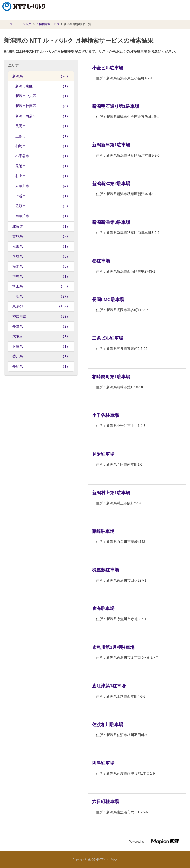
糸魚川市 (43, 186)
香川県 (41, 356)
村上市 (43, 176)
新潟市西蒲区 (43, 116)
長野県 (41, 326)
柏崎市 (43, 146)
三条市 (43, 136)
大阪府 (41, 336)
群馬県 (41, 276)
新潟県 (41, 76)
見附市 (43, 166)
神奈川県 (41, 316)
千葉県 (41, 296)
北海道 (41, 226)
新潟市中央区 (43, 96)
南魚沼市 (43, 216)
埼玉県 (41, 286)
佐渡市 (43, 206)
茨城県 (41, 256)
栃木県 (41, 266)
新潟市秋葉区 (43, 106)
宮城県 (41, 236)
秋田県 (41, 246)
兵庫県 (41, 346)
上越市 (43, 196)
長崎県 (41, 366)
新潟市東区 (43, 86)
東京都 (41, 306)
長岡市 (43, 126)
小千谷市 (43, 156)
